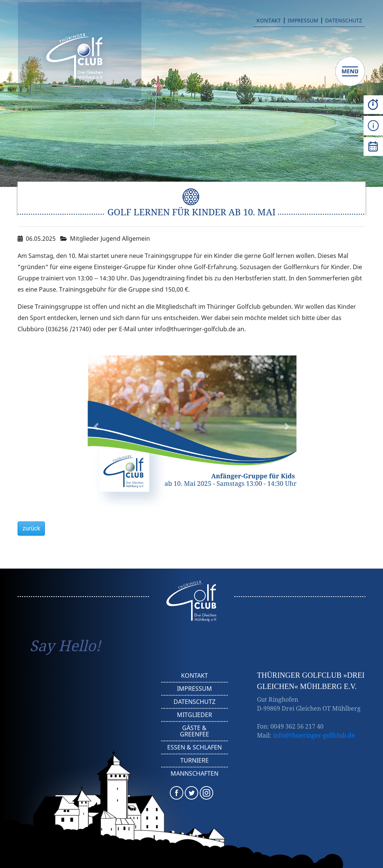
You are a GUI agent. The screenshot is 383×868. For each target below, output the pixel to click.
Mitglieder (194, 715)
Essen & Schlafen (194, 747)
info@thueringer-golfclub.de (314, 735)
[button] (96, 427)
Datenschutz (344, 21)
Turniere (194, 760)
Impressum (303, 21)
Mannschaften (194, 773)
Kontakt (269, 21)
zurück (31, 528)
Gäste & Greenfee (194, 731)
